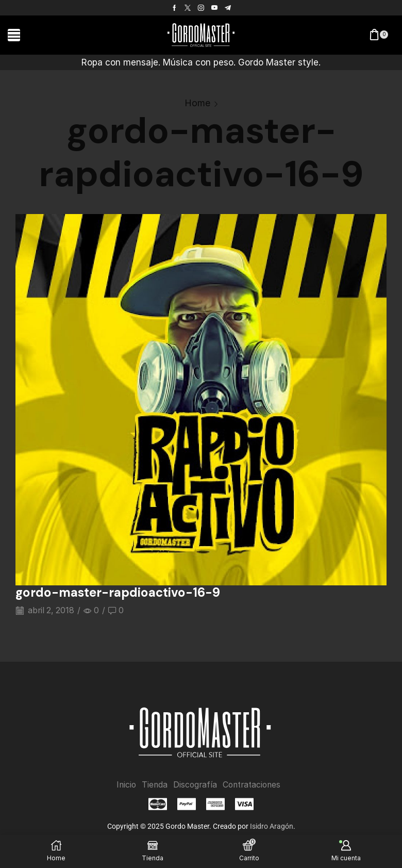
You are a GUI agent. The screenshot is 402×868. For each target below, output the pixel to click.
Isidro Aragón (272, 826)
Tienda (153, 785)
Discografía (194, 785)
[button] (14, 35)
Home (197, 103)
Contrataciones (253, 785)
